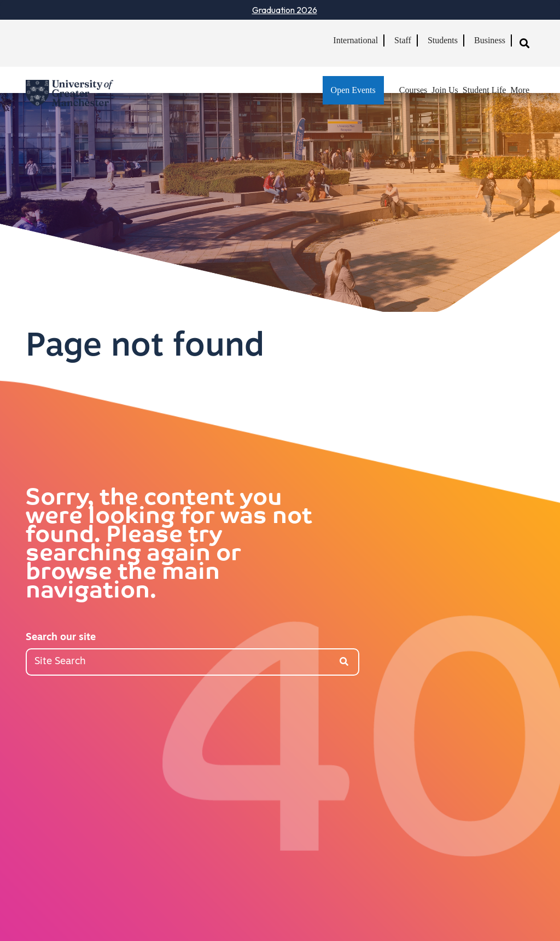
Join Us (445, 90)
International (355, 40)
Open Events (353, 90)
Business (490, 40)
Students (443, 40)
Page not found (145, 347)
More (520, 90)
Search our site (61, 638)
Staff (403, 40)
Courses (413, 90)
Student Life (485, 90)
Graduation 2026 (285, 10)
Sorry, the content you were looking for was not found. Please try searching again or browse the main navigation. (169, 545)
